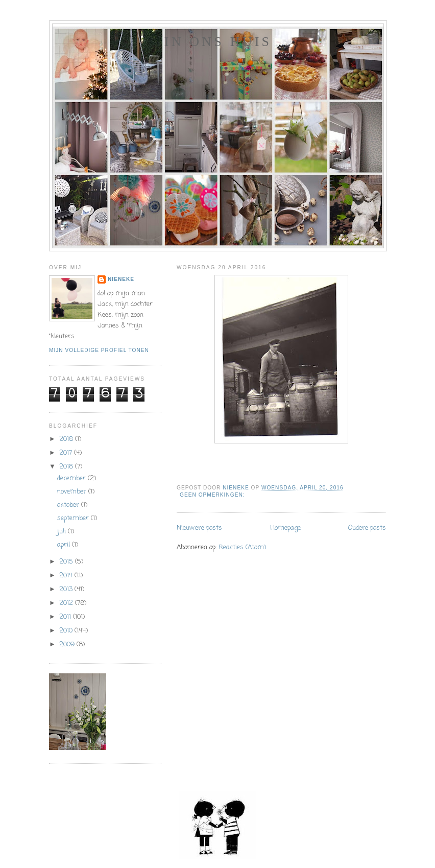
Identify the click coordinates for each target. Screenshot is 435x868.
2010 (67, 631)
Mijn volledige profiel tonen (99, 350)
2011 (66, 617)
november (73, 492)
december (72, 478)
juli (63, 532)
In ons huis (218, 42)
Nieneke (121, 279)
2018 (67, 439)
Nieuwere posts (199, 528)
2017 (67, 453)
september (74, 518)
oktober (69, 505)
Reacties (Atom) (242, 547)
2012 (67, 603)
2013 (67, 589)
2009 (68, 644)
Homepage (285, 528)
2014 (67, 576)
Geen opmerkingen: (213, 495)
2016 (67, 467)
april (65, 545)
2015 (67, 562)
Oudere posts (367, 528)
